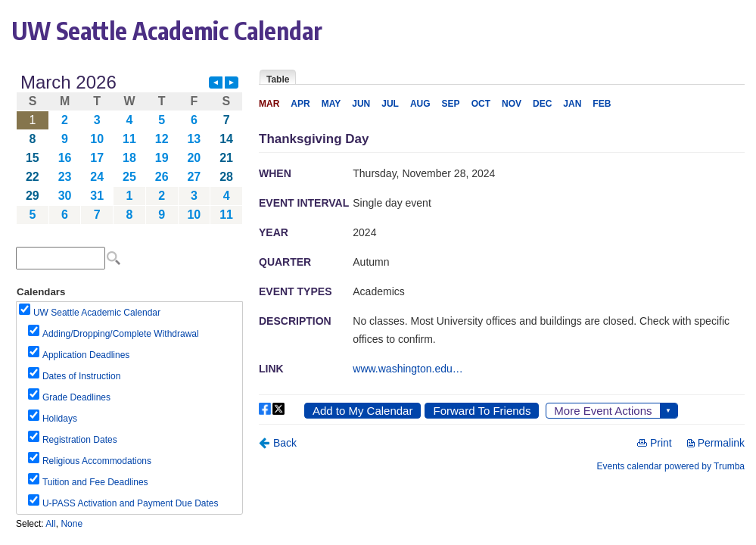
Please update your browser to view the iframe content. (129, 149)
